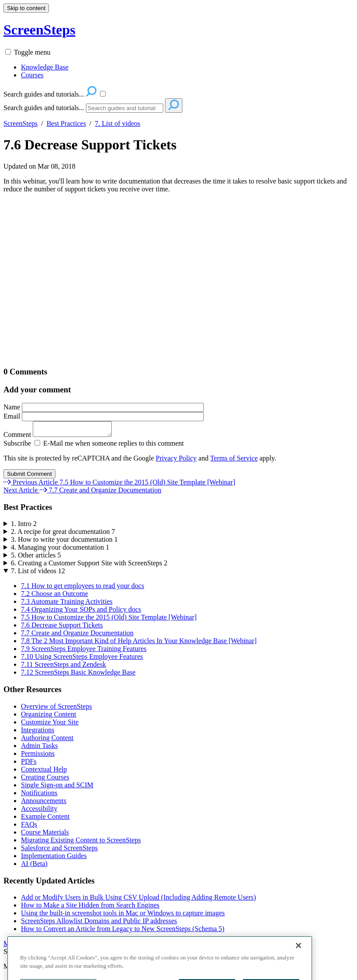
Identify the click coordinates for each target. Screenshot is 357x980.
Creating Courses (45, 780)
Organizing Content (48, 717)
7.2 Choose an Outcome (55, 596)
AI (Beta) (34, 866)
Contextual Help (44, 772)
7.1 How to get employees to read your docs (82, 588)
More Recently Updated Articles (49, 946)
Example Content (45, 819)
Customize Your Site (50, 725)
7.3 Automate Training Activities (67, 604)
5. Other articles (36, 558)
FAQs (29, 827)
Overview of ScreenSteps (57, 709)
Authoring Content (47, 740)
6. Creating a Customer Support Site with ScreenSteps (89, 566)
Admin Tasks (39, 748)
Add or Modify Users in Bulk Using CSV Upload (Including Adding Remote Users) (138, 900)
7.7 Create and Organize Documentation (77, 635)
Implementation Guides (54, 858)
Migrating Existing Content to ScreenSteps (81, 843)
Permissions (38, 756)
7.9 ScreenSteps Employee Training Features (84, 651)
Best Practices (66, 123)
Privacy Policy (176, 461)
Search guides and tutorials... (44, 108)
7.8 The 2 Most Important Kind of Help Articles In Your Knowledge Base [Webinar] (139, 643)
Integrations (38, 732)
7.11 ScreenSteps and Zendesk (64, 667)
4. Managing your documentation (60, 550)
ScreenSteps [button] (39, 30)
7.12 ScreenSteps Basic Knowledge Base (78, 675)
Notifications (39, 795)
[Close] (299, 957)
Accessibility (39, 811)
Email (104, 416)
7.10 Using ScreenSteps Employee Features (82, 659)
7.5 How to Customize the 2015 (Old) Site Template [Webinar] (109, 620)
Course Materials (45, 835)
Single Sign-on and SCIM (57, 788)
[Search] (125, 108)
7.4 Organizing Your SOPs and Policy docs (81, 612)
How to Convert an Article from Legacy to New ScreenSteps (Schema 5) (123, 931)
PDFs (29, 764)
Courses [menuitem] (32, 75)
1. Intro (24, 526)
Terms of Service (234, 461)
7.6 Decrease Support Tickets (90, 145)
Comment (62, 437)
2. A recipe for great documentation (63, 534)
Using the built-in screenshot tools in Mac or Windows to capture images (123, 916)
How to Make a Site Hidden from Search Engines (90, 908)
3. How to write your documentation (64, 542)
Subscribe (17, 446)
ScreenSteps (21, 123)
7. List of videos (117, 123)
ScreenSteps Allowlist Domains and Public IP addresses (99, 923)
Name (104, 407)
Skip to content (26, 8)
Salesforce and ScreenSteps (59, 850)
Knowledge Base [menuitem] (45, 67)
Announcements (44, 803)
